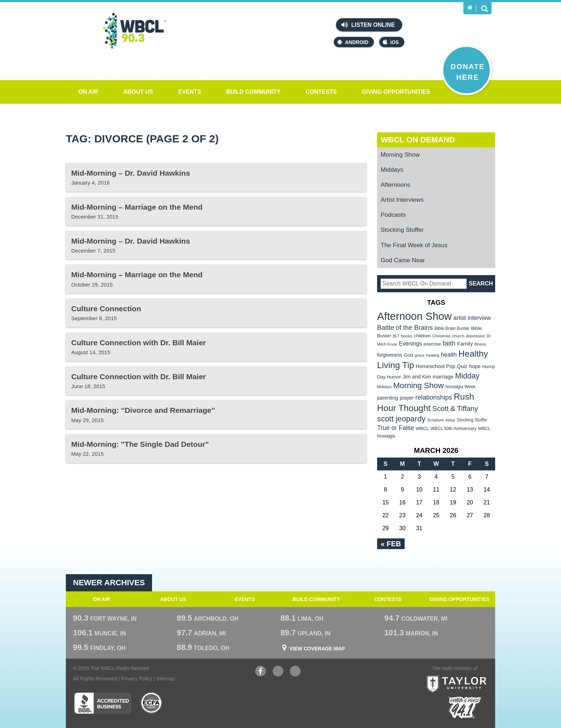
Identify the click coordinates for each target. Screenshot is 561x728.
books (407, 336)
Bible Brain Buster (452, 328)
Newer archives (109, 583)
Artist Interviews (402, 200)
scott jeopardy (401, 419)
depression (475, 336)
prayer (407, 398)
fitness (480, 344)
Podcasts (393, 215)
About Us (138, 92)
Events (190, 92)
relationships (434, 397)
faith (449, 343)
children (422, 336)
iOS (391, 42)
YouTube (278, 672)
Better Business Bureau (103, 703)
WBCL (422, 428)
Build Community (253, 92)
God (409, 355)
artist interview (472, 318)
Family (465, 344)
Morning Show (400, 155)
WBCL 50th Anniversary (453, 429)
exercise (432, 344)
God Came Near (403, 260)
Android (353, 42)
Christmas (441, 336)
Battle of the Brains (405, 328)
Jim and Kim (417, 377)
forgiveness (390, 355)
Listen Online (368, 25)
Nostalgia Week (460, 387)
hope (475, 366)
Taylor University (470, 675)
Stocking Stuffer (402, 230)
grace (419, 355)
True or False (396, 428)
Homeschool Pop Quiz (442, 366)
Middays (392, 170)
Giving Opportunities (396, 92)
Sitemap (165, 679)
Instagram (295, 672)
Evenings (411, 344)
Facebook (260, 672)
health (449, 355)
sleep (450, 420)
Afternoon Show (414, 316)
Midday (467, 376)
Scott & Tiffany (455, 409)
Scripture (436, 420)
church (458, 336)
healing (433, 355)
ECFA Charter (152, 703)
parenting (388, 398)
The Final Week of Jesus (414, 245)
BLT (396, 336)
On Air (88, 92)
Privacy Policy (136, 679)
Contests (321, 92)
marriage (443, 377)
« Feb (391, 544)
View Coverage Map (317, 649)
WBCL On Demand (418, 140)
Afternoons (395, 185)
